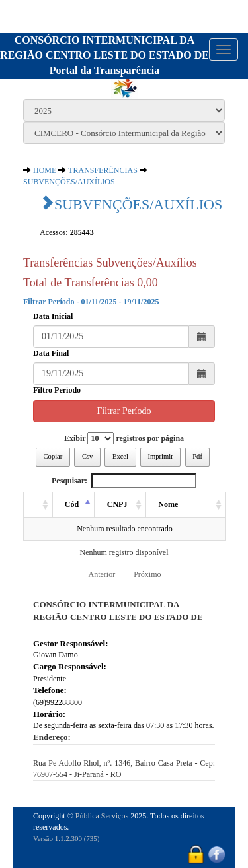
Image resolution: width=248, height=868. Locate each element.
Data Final (51, 353)
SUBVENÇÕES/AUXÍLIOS (69, 182)
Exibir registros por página (124, 438)
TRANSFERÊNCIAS (103, 170)
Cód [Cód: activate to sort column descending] (72, 504)
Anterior (102, 574)
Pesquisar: (124, 481)
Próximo (147, 574)
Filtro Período (57, 390)
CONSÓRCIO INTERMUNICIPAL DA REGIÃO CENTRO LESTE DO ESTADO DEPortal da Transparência (104, 55)
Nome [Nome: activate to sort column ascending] (168, 504)
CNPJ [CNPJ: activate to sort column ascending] (117, 504)
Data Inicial (53, 316)
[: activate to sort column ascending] (38, 505)
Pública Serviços (102, 816)
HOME (45, 170)
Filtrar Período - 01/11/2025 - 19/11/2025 (91, 302)
